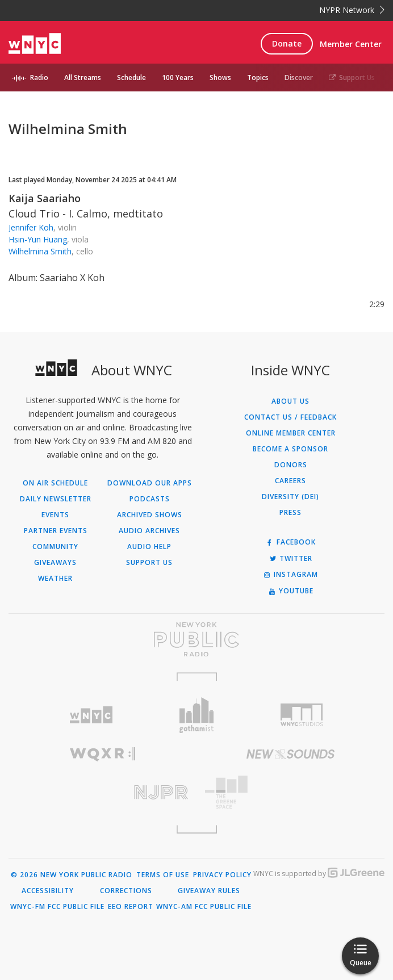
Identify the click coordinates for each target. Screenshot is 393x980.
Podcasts (150, 499)
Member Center (351, 44)
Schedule (131, 78)
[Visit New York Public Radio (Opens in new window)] (196, 639)
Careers (290, 481)
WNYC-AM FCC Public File (204, 907)
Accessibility (48, 891)
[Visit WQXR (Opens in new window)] (103, 754)
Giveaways (55, 563)
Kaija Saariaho (45, 198)
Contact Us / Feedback (290, 417)
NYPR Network (352, 10)
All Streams (83, 78)
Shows (220, 78)
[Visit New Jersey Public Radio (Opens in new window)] (103, 792)
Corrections (126, 891)
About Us (290, 401)
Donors (291, 465)
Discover (299, 78)
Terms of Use (163, 875)
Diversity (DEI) (290, 497)
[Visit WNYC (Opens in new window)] (91, 715)
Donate (287, 43)
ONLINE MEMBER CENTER (291, 433)
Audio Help (149, 547)
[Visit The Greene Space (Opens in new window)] (290, 792)
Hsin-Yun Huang (38, 239)
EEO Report (131, 907)
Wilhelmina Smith (40, 251)
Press (290, 513)
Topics (258, 78)
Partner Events (56, 531)
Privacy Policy (222, 875)
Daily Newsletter (56, 499)
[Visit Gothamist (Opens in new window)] (196, 715)
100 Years (178, 78)
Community (55, 547)
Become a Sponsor (290, 449)
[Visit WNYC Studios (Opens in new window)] (302, 715)
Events (55, 515)
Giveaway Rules (209, 891)
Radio (39, 78)
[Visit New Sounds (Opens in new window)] (290, 754)
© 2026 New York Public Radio (72, 875)
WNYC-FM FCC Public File (57, 907)
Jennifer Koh (31, 227)
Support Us (352, 78)
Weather (55, 579)
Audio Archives (149, 531)
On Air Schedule (55, 483)
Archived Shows (150, 515)
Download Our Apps (150, 483)
